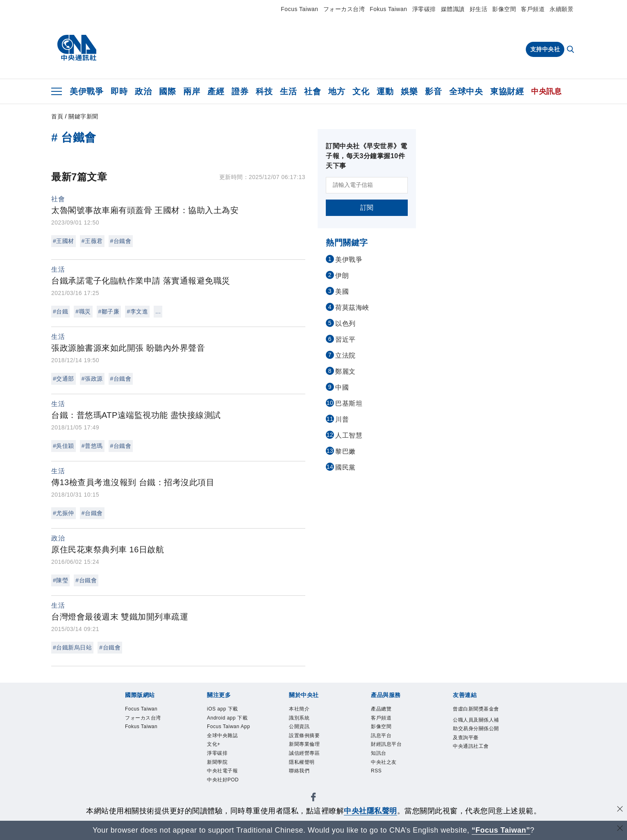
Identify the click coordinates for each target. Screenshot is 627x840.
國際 (167, 91)
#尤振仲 (64, 513)
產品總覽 (381, 709)
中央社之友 (384, 762)
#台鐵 (60, 311)
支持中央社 (545, 49)
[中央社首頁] (77, 48)
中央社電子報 (222, 771)
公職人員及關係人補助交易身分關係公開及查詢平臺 (476, 729)
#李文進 (137, 311)
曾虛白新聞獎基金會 (476, 709)
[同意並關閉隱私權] (620, 810)
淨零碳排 (424, 9)
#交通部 (64, 379)
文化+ (214, 744)
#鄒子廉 (109, 311)
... (158, 311)
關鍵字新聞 (83, 116)
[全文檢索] (571, 50)
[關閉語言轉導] (620, 829)
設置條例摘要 (304, 736)
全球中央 (466, 91)
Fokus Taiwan (388, 9)
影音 (433, 91)
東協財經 (507, 91)
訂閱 (367, 208)
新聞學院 (217, 762)
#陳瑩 (60, 580)
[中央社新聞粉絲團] (313, 798)
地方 (337, 91)
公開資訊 (299, 726)
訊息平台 (381, 736)
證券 (240, 91)
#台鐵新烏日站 (72, 647)
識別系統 (299, 718)
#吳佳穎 (64, 446)
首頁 (57, 116)
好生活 (479, 9)
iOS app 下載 (223, 709)
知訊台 (379, 753)
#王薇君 (92, 241)
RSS (376, 771)
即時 (119, 91)
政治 (143, 91)
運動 (385, 91)
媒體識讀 (453, 9)
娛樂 (409, 91)
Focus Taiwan (299, 9)
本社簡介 (299, 709)
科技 (264, 91)
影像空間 (504, 9)
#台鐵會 (121, 241)
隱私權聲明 (302, 762)
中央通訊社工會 (471, 746)
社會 (312, 91)
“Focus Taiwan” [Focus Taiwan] (501, 830)
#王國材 (64, 241)
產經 (216, 91)
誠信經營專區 (304, 753)
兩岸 (192, 91)
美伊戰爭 (86, 91)
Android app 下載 (227, 718)
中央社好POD (223, 780)
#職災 (83, 311)
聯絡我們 (299, 771)
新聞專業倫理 (304, 744)
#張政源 (92, 379)
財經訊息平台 (386, 744)
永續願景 (561, 9)
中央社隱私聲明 (370, 811)
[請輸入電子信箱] (367, 185)
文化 (361, 91)
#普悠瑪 (92, 446)
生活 (288, 91)
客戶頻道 (533, 9)
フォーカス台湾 (344, 9)
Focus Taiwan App (228, 726)
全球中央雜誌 (222, 736)
